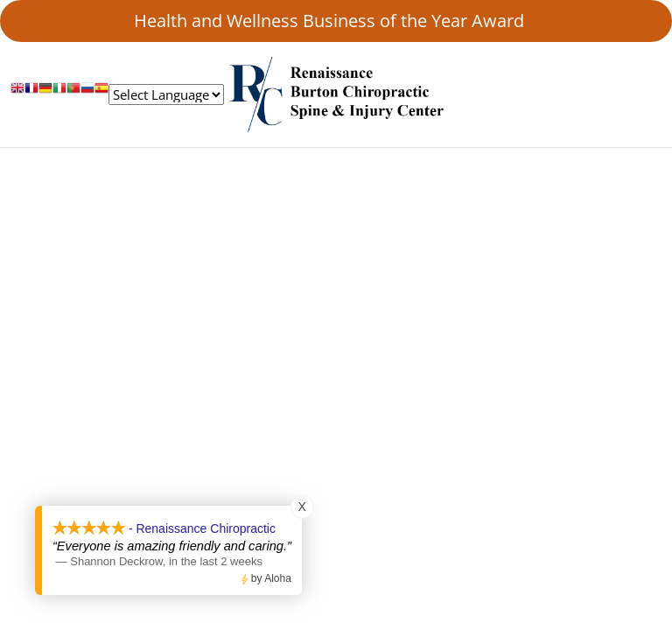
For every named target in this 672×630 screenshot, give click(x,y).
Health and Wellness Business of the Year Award (336, 21)
